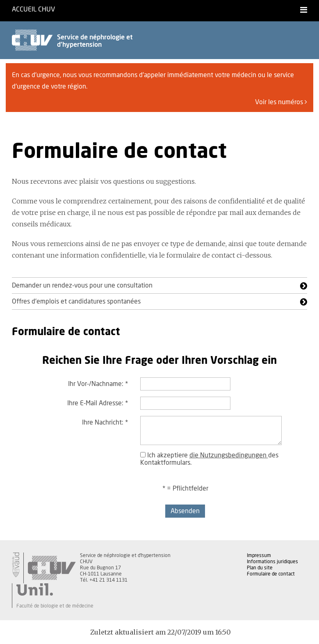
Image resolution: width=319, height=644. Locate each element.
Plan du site (260, 568)
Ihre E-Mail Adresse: (98, 403)
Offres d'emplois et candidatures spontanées (76, 301)
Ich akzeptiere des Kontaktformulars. (209, 459)
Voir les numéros (281, 102)
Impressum (259, 555)
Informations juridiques (272, 562)
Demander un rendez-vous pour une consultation (82, 285)
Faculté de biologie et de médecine (55, 606)
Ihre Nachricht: (105, 422)
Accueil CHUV (33, 9)
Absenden (185, 511)
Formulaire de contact (271, 574)
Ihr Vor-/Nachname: (98, 384)
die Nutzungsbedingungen (229, 455)
